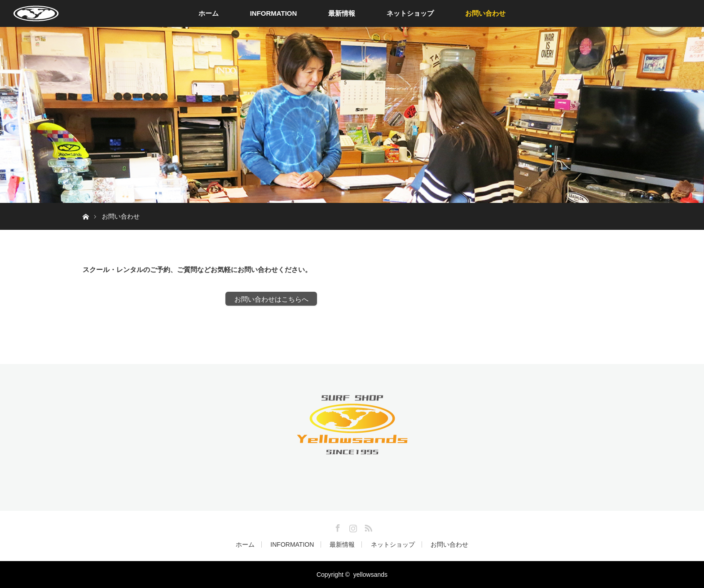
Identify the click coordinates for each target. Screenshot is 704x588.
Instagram (352, 527)
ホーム (209, 13)
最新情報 (342, 13)
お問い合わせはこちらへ (271, 299)
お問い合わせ (485, 13)
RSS (367, 527)
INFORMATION (274, 13)
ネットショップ (410, 13)
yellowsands (370, 575)
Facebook (337, 527)
